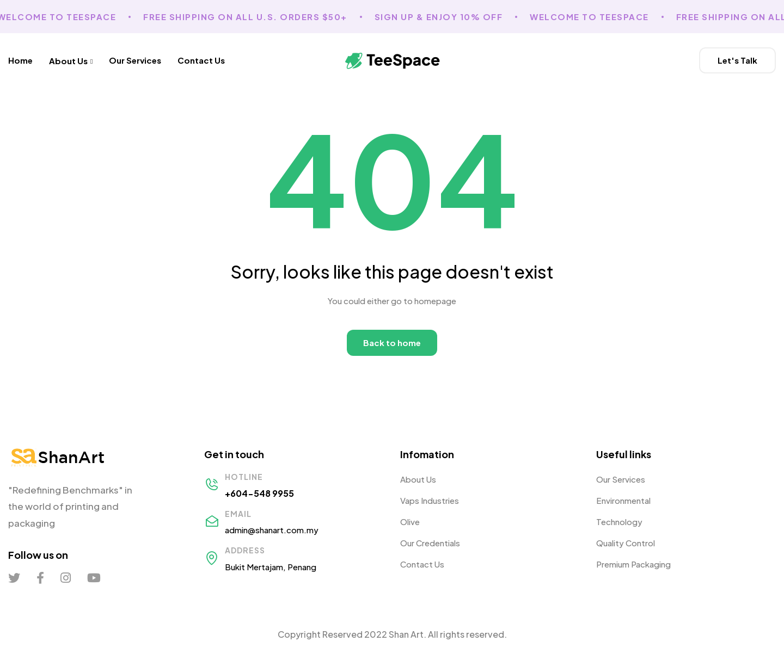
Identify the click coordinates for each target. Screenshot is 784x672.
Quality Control (626, 543)
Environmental (623, 500)
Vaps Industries (430, 500)
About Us (71, 60)
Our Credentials (430, 543)
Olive (410, 522)
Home (20, 60)
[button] (737, 60)
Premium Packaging (633, 564)
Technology (619, 522)
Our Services (135, 60)
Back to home (392, 343)
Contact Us (201, 60)
